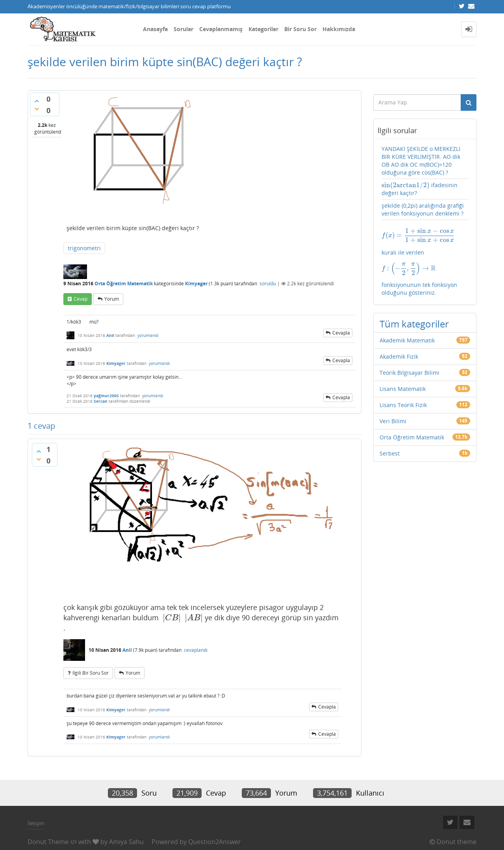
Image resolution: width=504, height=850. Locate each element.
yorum (112, 299)
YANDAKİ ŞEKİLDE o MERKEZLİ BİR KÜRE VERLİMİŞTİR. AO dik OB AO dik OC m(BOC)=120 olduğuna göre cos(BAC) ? (421, 161)
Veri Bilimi (393, 421)
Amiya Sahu (126, 842)
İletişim (36, 823)
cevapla (341, 333)
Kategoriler (263, 29)
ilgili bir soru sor (91, 673)
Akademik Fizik (399, 356)
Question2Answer (215, 842)
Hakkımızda (339, 29)
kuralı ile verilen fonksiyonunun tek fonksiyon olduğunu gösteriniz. (425, 262)
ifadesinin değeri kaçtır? (420, 189)
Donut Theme (48, 842)
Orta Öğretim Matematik (124, 284)
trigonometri (84, 248)
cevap (81, 299)
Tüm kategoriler (414, 324)
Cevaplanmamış (221, 29)
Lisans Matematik (403, 389)
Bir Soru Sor (300, 29)
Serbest (390, 453)
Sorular (183, 29)
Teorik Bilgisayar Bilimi (409, 373)
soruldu (268, 284)
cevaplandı (196, 650)
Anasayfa (155, 29)
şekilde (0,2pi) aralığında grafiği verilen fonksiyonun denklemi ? (423, 209)
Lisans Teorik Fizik (403, 405)
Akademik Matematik (407, 340)
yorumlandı (148, 335)
